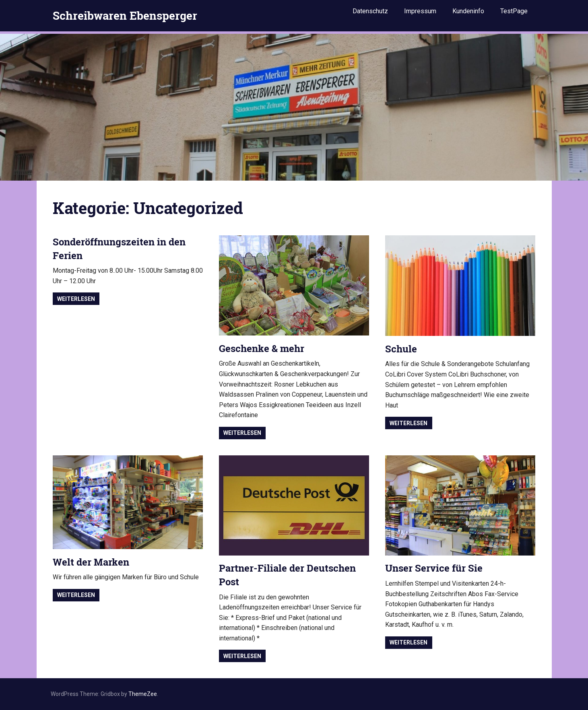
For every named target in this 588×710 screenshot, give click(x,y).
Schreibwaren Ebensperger (125, 13)
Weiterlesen (76, 299)
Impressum (420, 13)
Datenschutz (370, 13)
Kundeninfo (468, 13)
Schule (401, 349)
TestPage (514, 13)
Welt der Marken (91, 562)
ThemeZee (143, 694)
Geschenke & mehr (262, 348)
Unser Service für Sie (434, 568)
